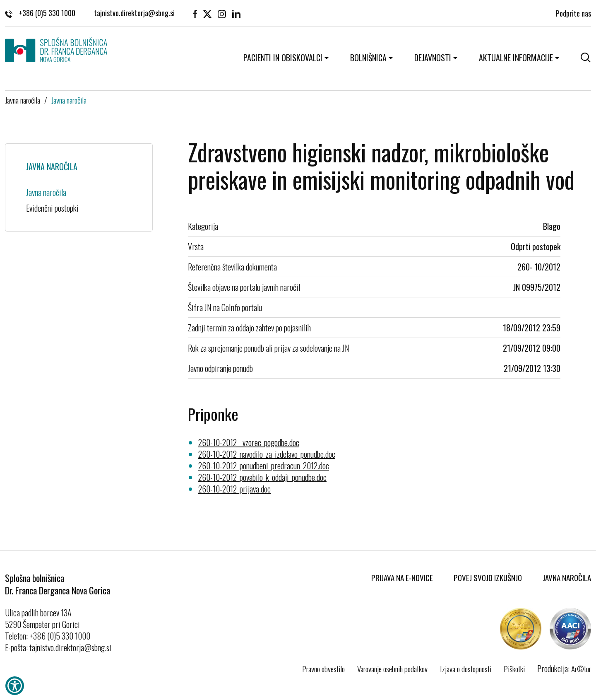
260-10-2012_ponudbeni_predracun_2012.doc (264, 466)
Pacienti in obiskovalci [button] (283, 58)
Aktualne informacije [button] (516, 58)
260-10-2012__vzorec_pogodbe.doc (249, 442)
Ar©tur (581, 669)
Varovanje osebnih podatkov (392, 669)
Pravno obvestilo (323, 669)
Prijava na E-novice (402, 577)
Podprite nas (573, 12)
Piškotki (514, 669)
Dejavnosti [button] (433, 58)
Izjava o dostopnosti (466, 669)
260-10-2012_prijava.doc (234, 489)
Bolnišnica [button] (368, 58)
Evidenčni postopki (52, 208)
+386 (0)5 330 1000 (40, 12)
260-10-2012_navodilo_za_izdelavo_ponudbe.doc (267, 454)
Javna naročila (23, 100)
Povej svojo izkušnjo (488, 577)
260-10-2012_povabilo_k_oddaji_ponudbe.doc (262, 477)
